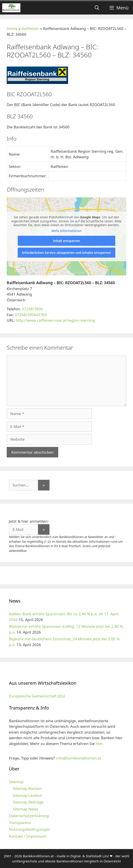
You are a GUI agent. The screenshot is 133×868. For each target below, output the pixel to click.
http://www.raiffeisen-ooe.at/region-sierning (55, 320)
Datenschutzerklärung (29, 816)
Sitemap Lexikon (27, 795)
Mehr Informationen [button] (66, 231)
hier (99, 744)
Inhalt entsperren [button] (66, 241)
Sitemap (16, 782)
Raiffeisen (30, 28)
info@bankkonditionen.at (79, 758)
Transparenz (20, 823)
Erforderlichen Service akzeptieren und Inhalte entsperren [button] (67, 253)
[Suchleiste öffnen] (97, 8)
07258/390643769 (31, 315)
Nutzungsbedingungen (30, 829)
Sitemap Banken (27, 788)
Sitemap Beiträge (28, 802)
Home (12, 28)
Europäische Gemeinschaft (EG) (37, 696)
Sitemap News (25, 809)
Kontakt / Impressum (28, 836)
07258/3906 (32, 309)
